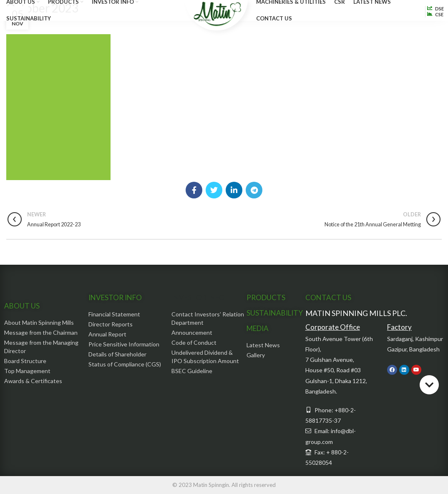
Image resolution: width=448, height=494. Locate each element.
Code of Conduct (194, 342)
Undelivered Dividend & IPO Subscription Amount (205, 357)
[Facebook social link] (194, 190)
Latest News (263, 345)
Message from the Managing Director (41, 347)
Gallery (256, 355)
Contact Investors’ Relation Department (208, 318)
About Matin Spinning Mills (39, 322)
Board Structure (25, 361)
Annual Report (107, 334)
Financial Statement (114, 314)
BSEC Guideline (192, 371)
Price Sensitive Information (124, 344)
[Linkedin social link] (234, 190)
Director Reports (111, 324)
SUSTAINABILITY (275, 313)
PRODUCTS (266, 297)
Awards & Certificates (33, 381)
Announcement (192, 332)
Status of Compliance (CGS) (125, 364)
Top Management (27, 371)
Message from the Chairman (41, 332)
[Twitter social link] (214, 190)
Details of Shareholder (117, 354)
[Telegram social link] (254, 190)
